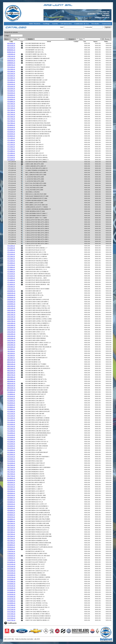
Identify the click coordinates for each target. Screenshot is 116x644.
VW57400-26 (11, 614)
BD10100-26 (11, 45)
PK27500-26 (11, 472)
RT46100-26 (11, 504)
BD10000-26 (11, 43)
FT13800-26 (11, 267)
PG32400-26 (11, 442)
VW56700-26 (11, 599)
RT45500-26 (11, 491)
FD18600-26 (11, 136)
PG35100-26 (11, 461)
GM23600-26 (11, 347)
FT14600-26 (11, 284)
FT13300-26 (11, 256)
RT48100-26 (11, 547)
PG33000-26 (11, 454)
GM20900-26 (11, 304)
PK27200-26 (11, 467)
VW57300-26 (11, 612)
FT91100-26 (11, 289)
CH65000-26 (11, 54)
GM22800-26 (11, 343)
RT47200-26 (11, 528)
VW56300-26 (11, 590)
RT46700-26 (11, 517)
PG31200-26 (11, 416)
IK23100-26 (11, 351)
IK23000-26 (11, 349)
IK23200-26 (11, 353)
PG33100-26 (11, 457)
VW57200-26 (11, 609)
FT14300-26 (11, 278)
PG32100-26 (11, 435)
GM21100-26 (11, 308)
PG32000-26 (11, 433)
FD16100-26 (11, 84)
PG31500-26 (11, 422)
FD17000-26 (11, 104)
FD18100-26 (11, 127)
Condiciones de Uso (82, 24)
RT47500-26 (11, 534)
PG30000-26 (11, 394)
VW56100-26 (11, 586)
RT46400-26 (11, 510)
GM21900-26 (11, 325)
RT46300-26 (11, 508)
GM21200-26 (11, 310)
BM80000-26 (11, 50)
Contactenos (106, 24)
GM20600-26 (11, 297)
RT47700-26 (11, 538)
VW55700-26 (11, 577)
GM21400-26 (11, 315)
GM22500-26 (11, 336)
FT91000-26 (11, 287)
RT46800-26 (11, 519)
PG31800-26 (11, 429)
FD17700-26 (11, 119)
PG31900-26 (11, 431)
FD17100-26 (11, 106)
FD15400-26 (11, 71)
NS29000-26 (11, 392)
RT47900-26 (11, 543)
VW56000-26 (11, 584)
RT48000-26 (11, 545)
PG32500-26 (11, 444)
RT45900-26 (11, 500)
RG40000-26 (11, 478)
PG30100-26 (11, 396)
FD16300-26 (11, 89)
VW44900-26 (11, 562)
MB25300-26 (11, 366)
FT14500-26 (11, 282)
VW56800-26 (11, 601)
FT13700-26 (11, 265)
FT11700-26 (11, 149)
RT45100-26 (11, 485)
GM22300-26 (11, 332)
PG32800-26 (11, 450)
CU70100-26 (11, 58)
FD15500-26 (11, 73)
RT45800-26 (11, 497)
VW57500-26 (11, 616)
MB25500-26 (11, 370)
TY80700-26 (11, 551)
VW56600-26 (11, 596)
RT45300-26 (11, 487)
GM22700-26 (11, 340)
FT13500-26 (11, 261)
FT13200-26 (11, 254)
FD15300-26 (11, 69)
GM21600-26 (11, 319)
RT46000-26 (11, 502)
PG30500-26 (11, 403)
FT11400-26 (11, 142)
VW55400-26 (11, 571)
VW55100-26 (11, 564)
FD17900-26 (11, 123)
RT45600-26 (11, 493)
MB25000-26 (11, 360)
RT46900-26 (11, 521)
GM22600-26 (11, 338)
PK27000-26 (11, 465)
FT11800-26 (11, 151)
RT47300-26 (11, 530)
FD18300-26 (11, 132)
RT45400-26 (11, 489)
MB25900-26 (11, 379)
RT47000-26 (11, 523)
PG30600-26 (11, 405)
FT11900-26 (11, 153)
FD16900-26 (11, 101)
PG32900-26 (11, 452)
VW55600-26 (11, 575)
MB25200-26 (11, 364)
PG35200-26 (11, 463)
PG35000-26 (11, 459)
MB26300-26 (11, 388)
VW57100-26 (11, 607)
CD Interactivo (66, 24)
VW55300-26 (11, 568)
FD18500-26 (11, 134)
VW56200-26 (11, 588)
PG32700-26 (11, 448)
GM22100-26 (11, 330)
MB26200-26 (11, 386)
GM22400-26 (11, 334)
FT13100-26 (11, 252)
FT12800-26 (11, 250)
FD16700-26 (11, 97)
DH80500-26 (11, 61)
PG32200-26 (11, 437)
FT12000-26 (11, 155)
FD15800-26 (11, 78)
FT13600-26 (11, 263)
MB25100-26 (11, 362)
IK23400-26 (11, 358)
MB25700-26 (11, 375)
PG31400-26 (11, 420)
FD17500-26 (11, 114)
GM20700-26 (11, 299)
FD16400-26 (11, 91)
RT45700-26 (11, 495)
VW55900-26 (11, 581)
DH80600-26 (11, 63)
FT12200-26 (11, 160)
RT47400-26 (11, 532)
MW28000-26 (11, 390)
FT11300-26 (11, 140)
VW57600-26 (11, 618)
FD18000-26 (11, 125)
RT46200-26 (11, 506)
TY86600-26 (11, 558)
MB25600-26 (11, 373)
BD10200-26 (11, 48)
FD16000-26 (11, 82)
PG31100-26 (11, 414)
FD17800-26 (11, 121)
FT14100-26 (11, 274)
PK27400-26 (11, 469)
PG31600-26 (11, 424)
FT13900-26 (11, 269)
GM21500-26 (11, 317)
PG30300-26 (11, 398)
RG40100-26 (11, 480)
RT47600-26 (11, 536)
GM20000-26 (11, 291)
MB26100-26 (11, 383)
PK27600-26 (11, 474)
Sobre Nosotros (35, 24)
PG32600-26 (11, 446)
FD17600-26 (11, 117)
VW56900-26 (11, 603)
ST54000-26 (11, 549)
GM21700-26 (11, 321)
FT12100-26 (11, 157)
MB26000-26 (11, 381)
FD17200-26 (11, 108)
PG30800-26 (11, 407)
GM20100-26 (11, 293)
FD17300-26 (11, 110)
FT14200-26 (11, 276)
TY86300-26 (11, 553)
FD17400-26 (11, 112)
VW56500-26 (11, 594)
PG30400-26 (11, 401)
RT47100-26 (11, 525)
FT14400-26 (11, 280)
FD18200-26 (11, 129)
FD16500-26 (11, 93)
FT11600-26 (11, 147)
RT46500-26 (11, 513)
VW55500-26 (11, 573)
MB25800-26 (11, 377)
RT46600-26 (11, 515)
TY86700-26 (11, 560)
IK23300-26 (11, 355)
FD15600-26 (11, 76)
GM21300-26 (11, 312)
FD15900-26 (11, 80)
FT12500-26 (11, 248)
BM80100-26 (11, 52)
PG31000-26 (11, 411)
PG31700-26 (11, 426)
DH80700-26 (11, 65)
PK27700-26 (11, 476)
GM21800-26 (11, 323)
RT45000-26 (11, 482)
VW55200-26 (11, 566)
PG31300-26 (11, 418)
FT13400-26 (11, 259)
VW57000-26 (11, 605)
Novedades (96, 24)
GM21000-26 (11, 306)
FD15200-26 (11, 67)
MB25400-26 (11, 368)
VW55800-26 (11, 579)
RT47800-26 (11, 541)
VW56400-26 (11, 592)
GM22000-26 (11, 327)
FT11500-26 (11, 144)
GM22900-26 (11, 345)
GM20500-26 (11, 295)
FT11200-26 (11, 138)
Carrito (55, 24)
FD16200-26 (11, 86)
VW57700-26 (11, 620)
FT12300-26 (11, 246)
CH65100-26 (11, 56)
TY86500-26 (11, 556)
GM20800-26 (11, 302)
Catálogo (47, 24)
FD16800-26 (11, 99)
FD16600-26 (11, 95)
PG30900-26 (11, 409)
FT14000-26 (11, 271)
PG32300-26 (11, 439)
